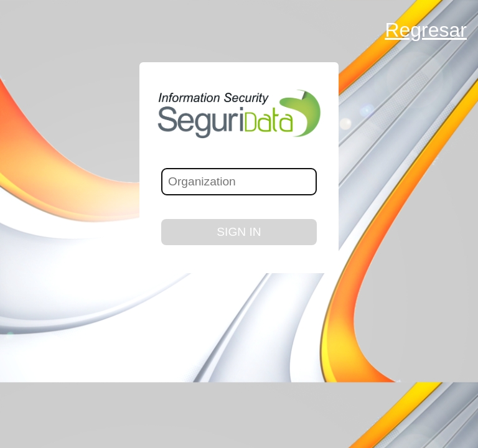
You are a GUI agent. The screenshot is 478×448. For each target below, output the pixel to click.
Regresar (426, 30)
